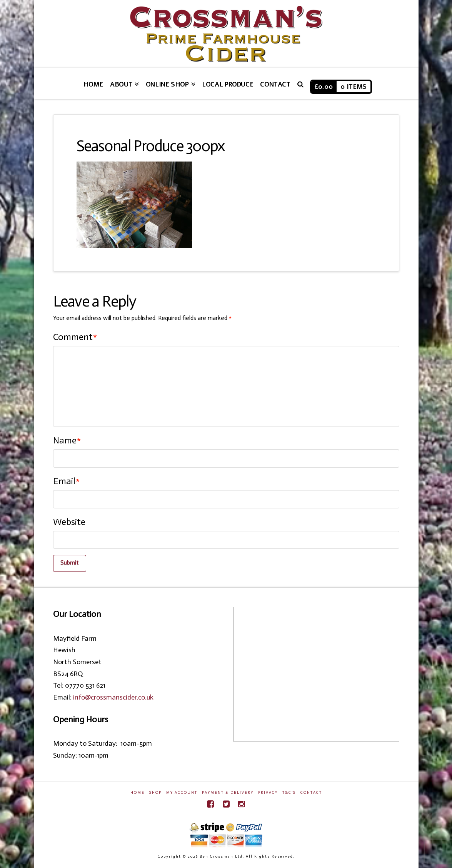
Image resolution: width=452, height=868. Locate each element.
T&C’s (289, 793)
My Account (182, 793)
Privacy (268, 793)
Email (67, 481)
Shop (155, 793)
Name (67, 440)
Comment (75, 337)
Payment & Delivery (228, 793)
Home (138, 793)
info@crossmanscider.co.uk (113, 697)
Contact (311, 793)
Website (69, 522)
